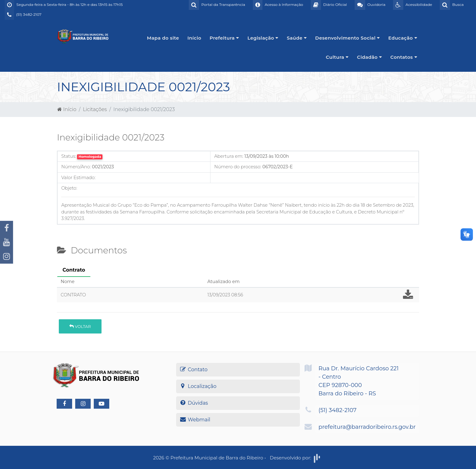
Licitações (95, 109)
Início (195, 38)
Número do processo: (238, 167)
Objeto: (69, 188)
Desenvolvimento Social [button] (347, 38)
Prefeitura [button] (224, 38)
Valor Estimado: (78, 178)
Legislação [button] (263, 38)
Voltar (80, 326)
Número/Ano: (76, 167)
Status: (69, 156)
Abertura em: (229, 156)
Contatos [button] (404, 57)
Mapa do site (163, 38)
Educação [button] (403, 38)
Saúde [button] (297, 38)
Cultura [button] (337, 57)
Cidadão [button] (369, 57)
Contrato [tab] (74, 270)
